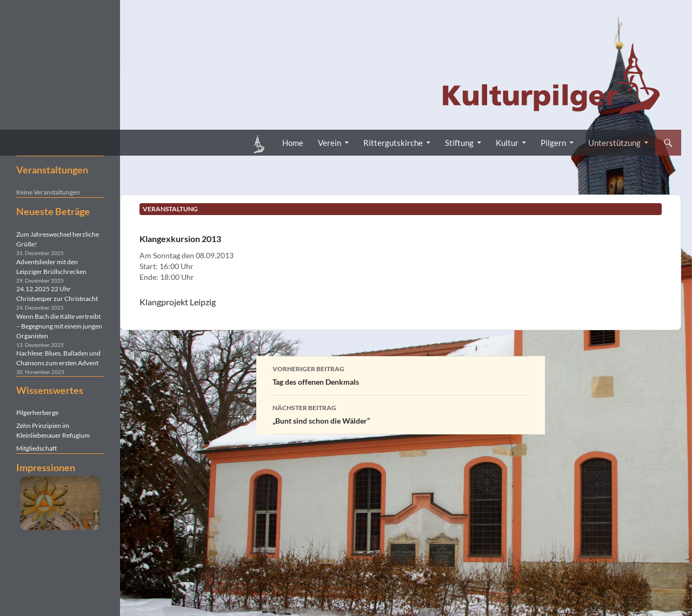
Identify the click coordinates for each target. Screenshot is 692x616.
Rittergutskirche (393, 143)
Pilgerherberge (37, 413)
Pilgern (553, 143)
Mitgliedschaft (36, 448)
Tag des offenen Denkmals (401, 374)
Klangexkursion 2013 (180, 239)
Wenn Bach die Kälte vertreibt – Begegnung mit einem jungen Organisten (59, 326)
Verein (330, 143)
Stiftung (459, 143)
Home (293, 143)
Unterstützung (614, 143)
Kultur (507, 143)
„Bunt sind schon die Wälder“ (401, 413)
